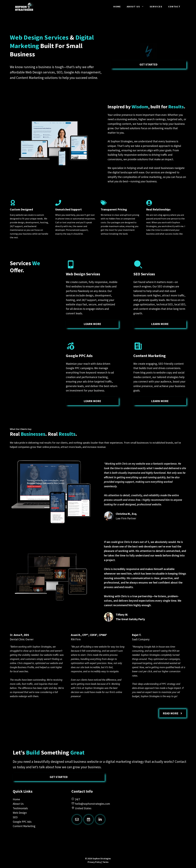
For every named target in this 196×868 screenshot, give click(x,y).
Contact (174, 6)
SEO (15, 817)
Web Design (20, 813)
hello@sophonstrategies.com (92, 804)
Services (156, 6)
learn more (92, 324)
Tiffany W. (122, 615)
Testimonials (20, 808)
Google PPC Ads (22, 822)
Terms (105, 862)
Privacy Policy (94, 862)
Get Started (149, 64)
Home (117, 6)
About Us (137, 7)
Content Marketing (24, 826)
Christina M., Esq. (126, 514)
